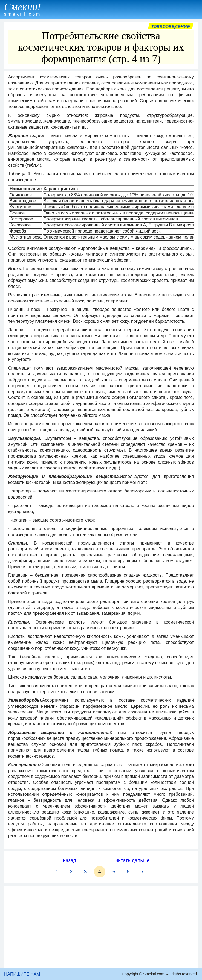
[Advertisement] (101, 927)
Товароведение (171, 26)
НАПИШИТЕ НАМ (22, 974)
